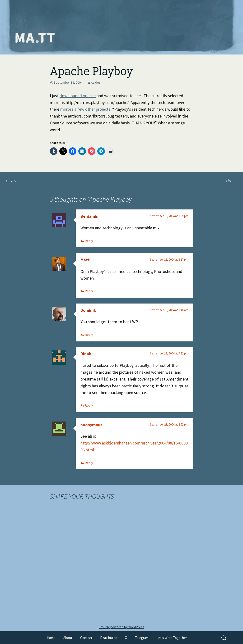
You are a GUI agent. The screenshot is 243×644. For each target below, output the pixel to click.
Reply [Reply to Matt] (89, 291)
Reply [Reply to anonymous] (89, 463)
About (68, 638)
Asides (96, 82)
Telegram (142, 638)
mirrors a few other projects (85, 109)
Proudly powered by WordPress (121, 627)
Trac (12, 180)
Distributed (109, 638)
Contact (86, 638)
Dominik (88, 310)
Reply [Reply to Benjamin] (89, 241)
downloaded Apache (78, 96)
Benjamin (89, 216)
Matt (85, 260)
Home (51, 638)
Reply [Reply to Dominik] (89, 335)
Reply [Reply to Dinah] (89, 405)
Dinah (86, 354)
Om (232, 180)
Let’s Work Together (172, 638)
